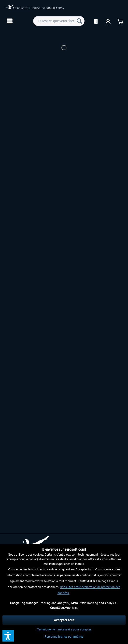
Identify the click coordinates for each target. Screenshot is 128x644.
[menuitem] (9, 21)
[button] (8, 636)
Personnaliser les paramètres (64, 637)
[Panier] (120, 21)
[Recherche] (79, 21)
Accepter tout (64, 620)
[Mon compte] (108, 21)
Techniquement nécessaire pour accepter (64, 629)
